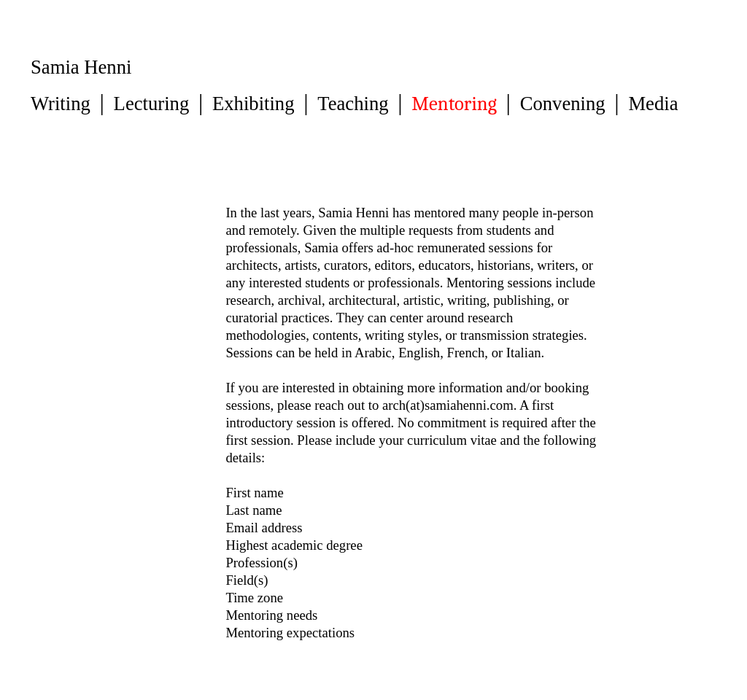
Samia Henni (81, 67)
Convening (563, 104)
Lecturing (152, 104)
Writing (61, 104)
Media (653, 104)
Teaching (353, 104)
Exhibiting (253, 104)
